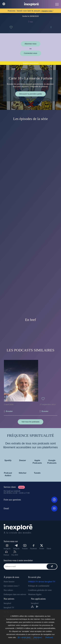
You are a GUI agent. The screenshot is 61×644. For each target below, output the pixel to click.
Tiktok (49, 549)
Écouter (9, 411)
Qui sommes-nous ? (11, 586)
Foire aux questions (30, 500)
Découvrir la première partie (30, 94)
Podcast (6, 553)
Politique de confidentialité (39, 586)
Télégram (16, 547)
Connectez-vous (30, 53)
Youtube (25, 547)
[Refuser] (49, 637)
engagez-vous (47, 11)
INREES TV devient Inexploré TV (42, 582)
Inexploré (7, 603)
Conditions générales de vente (40, 590)
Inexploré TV (9, 608)
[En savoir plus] (24, 637)
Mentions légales (35, 594)
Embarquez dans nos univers (15, 594)
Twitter (42, 547)
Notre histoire (9, 582)
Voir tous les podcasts (31, 422)
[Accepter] (38, 637)
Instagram (7, 547)
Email (30, 508)
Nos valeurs (8, 590)
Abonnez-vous (31, 44)
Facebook (33, 547)
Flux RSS (15, 553)
